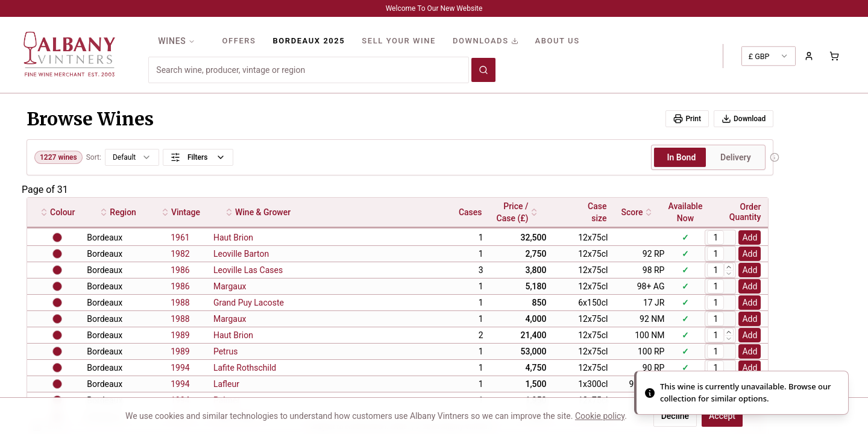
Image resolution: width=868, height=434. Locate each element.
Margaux (230, 286)
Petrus (225, 351)
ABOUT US (558, 41)
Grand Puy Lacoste (249, 303)
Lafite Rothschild (245, 368)
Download (744, 119)
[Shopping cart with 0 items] (834, 56)
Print (687, 119)
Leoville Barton (241, 254)
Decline (675, 416)
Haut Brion (233, 237)
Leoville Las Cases (248, 270)
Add (750, 237)
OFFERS (239, 41)
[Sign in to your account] (809, 56)
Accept (722, 416)
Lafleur (226, 384)
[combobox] (309, 70)
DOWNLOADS (486, 41)
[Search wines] (483, 70)
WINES (177, 41)
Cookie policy (600, 416)
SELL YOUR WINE (399, 41)
